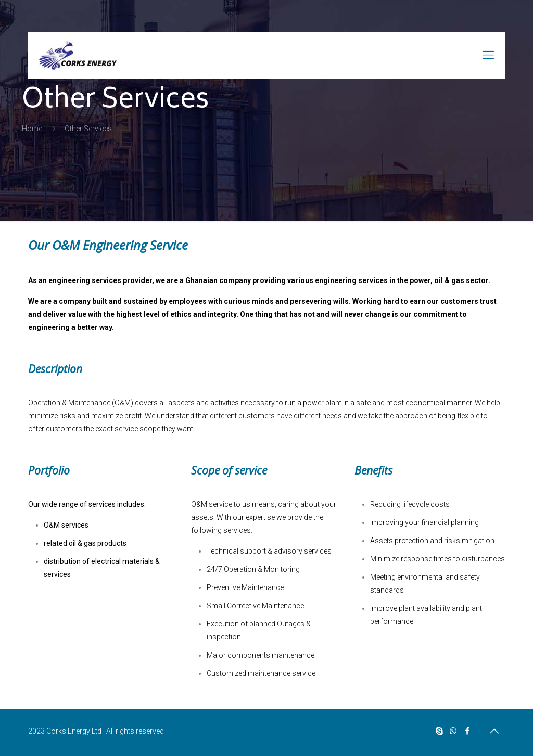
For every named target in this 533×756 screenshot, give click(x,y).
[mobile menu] (488, 55)
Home (32, 129)
